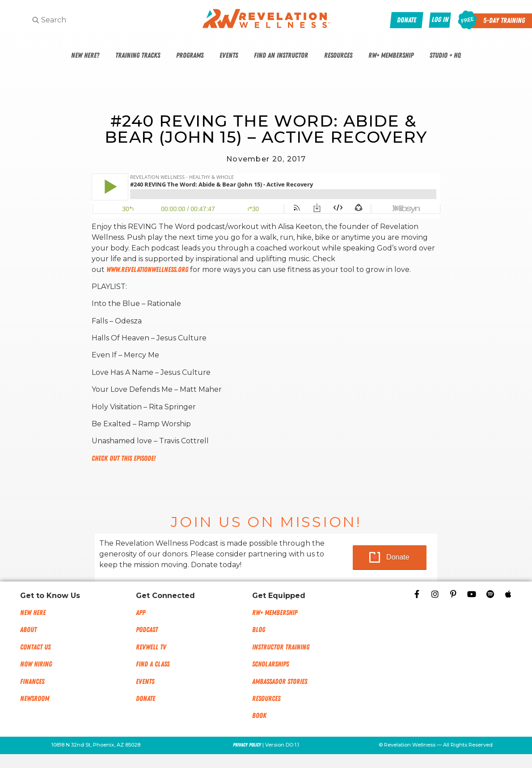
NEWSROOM (35, 699)
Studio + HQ (445, 55)
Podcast (147, 630)
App (141, 613)
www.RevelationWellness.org (147, 270)
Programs (190, 55)
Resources (338, 55)
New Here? (85, 55)
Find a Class (153, 664)
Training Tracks (138, 55)
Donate (398, 557)
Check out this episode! (124, 458)
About (28, 630)
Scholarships (270, 664)
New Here (33, 613)
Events (229, 55)
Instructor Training (281, 647)
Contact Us (35, 647)
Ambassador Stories (280, 682)
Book (259, 716)
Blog (259, 630)
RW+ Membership (391, 55)
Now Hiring (36, 664)
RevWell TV (151, 647)
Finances (32, 682)
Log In (440, 20)
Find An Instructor (281, 55)
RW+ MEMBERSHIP (275, 613)
